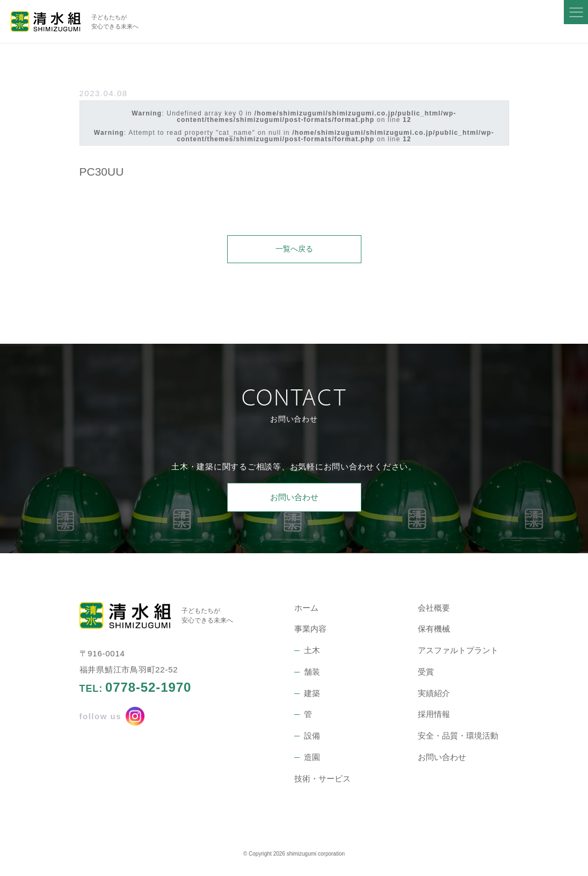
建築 (312, 694)
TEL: (136, 689)
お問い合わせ (294, 498)
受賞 (426, 673)
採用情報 (434, 715)
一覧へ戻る (294, 249)
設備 (312, 737)
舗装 (312, 673)
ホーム (306, 609)
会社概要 (434, 609)
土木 (312, 651)
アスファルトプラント (458, 651)
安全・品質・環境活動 (458, 737)
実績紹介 (434, 694)
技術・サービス (322, 780)
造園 (312, 758)
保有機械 (434, 630)
